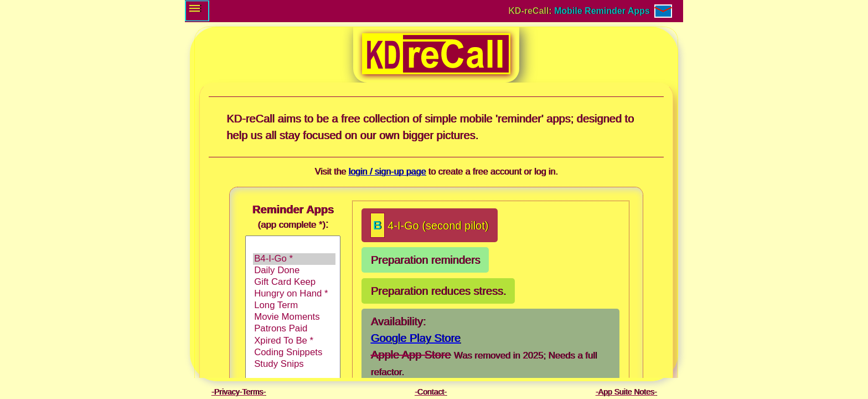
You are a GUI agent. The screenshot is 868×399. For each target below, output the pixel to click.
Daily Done (294, 271)
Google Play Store (415, 338)
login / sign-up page (387, 172)
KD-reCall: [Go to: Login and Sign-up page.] (532, 11)
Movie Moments (294, 317)
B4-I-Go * (294, 259)
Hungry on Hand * (294, 294)
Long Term (294, 306)
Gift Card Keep (294, 282)
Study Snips (294, 364)
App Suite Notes (626, 392)
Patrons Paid (294, 329)
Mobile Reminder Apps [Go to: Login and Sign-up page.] (602, 11)
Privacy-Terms (238, 392)
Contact (431, 392)
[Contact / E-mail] (663, 11)
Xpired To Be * (294, 341)
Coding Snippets (294, 353)
